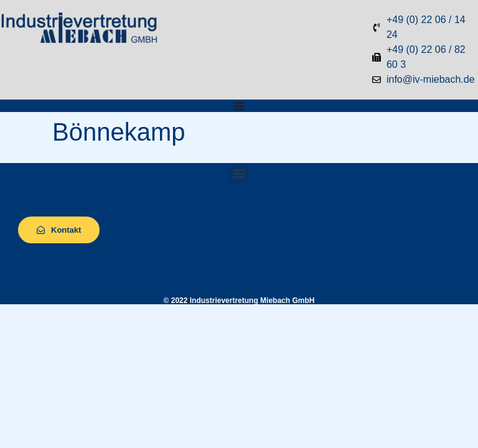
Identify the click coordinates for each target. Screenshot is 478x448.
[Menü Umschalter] (239, 106)
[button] (239, 173)
